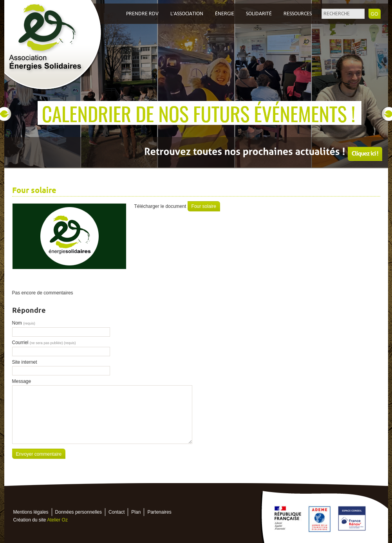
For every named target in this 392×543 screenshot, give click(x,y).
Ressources (298, 14)
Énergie (225, 14)
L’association (187, 14)
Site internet (25, 362)
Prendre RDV (142, 14)
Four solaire (204, 206)
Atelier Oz (57, 520)
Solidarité (259, 14)
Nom (24, 323)
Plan (136, 512)
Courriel (44, 343)
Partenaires (159, 512)
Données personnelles (79, 512)
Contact (117, 512)
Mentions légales (31, 512)
